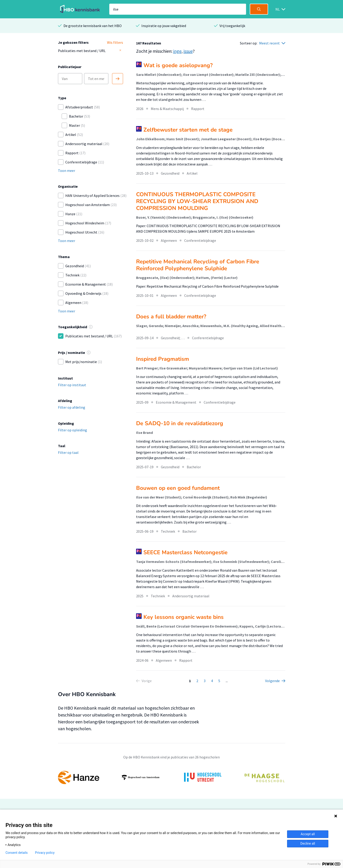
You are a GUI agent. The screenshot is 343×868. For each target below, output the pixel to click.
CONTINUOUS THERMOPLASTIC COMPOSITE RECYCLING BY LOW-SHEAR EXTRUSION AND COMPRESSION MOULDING (197, 201)
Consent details (17, 853)
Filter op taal (68, 452)
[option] (172, 777)
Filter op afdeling (72, 407)
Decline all (308, 843)
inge (177, 51)
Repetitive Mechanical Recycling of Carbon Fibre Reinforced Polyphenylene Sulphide (198, 265)
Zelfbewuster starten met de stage (188, 130)
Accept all (308, 834)
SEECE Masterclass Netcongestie (185, 552)
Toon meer (67, 171)
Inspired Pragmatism (163, 359)
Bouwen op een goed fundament (178, 488)
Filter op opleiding (73, 430)
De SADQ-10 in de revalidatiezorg (180, 423)
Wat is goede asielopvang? (178, 65)
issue (188, 51)
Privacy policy (45, 853)
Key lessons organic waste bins (184, 617)
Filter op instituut (72, 385)
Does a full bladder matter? (171, 317)
